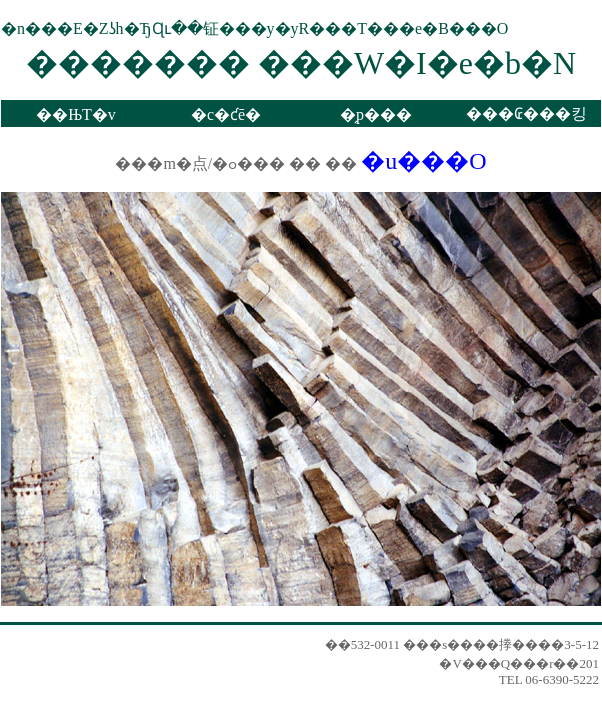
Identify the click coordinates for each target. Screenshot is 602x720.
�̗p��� (376, 114)
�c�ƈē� (226, 114)
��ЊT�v (76, 114)
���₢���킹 (526, 113)
